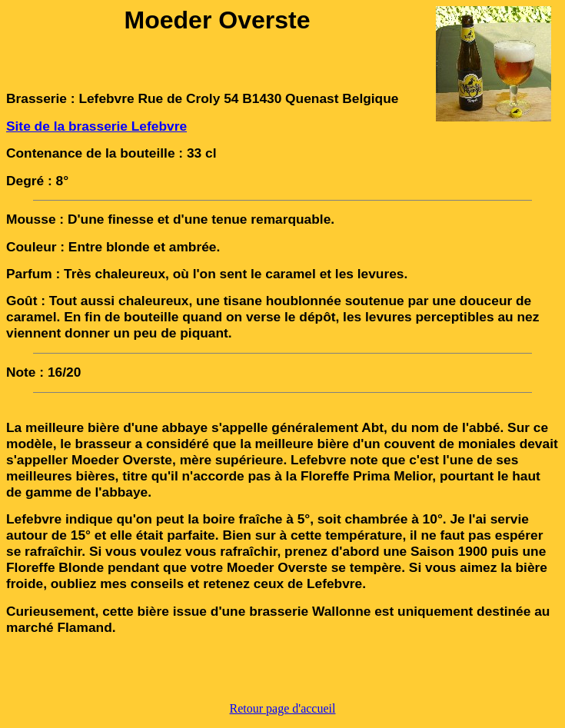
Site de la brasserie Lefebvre (96, 126)
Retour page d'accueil (283, 708)
